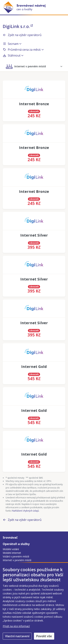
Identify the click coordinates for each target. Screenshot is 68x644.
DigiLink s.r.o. (18, 26)
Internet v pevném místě (17, 560)
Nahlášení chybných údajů (25, 511)
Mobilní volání (11, 549)
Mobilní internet (12, 553)
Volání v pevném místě (16, 556)
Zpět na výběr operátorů (22, 35)
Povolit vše (44, 636)
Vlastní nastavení (17, 636)
